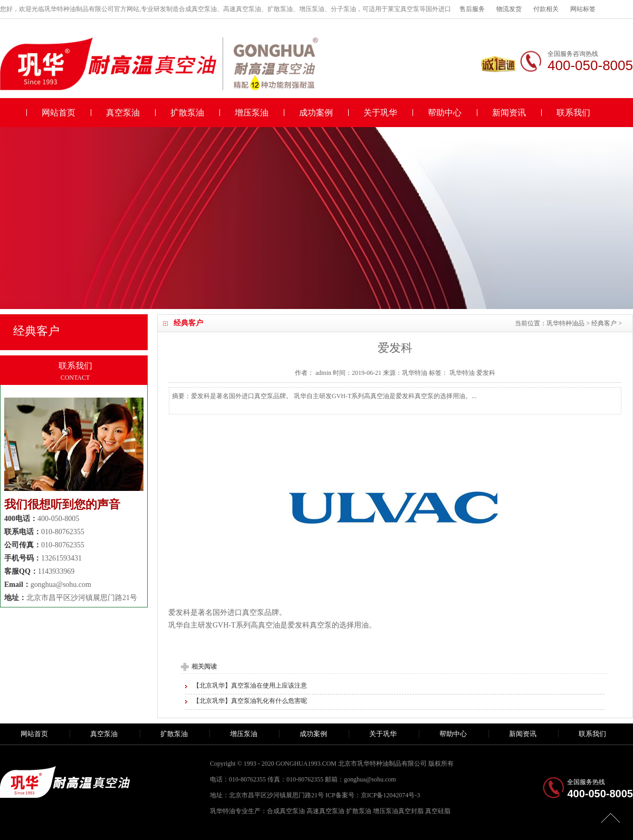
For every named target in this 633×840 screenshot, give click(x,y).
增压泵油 (252, 113)
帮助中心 (445, 113)
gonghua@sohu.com (61, 585)
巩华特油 (462, 373)
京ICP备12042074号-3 (391, 795)
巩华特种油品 (565, 323)
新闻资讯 (509, 113)
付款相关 (546, 9)
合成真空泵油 (286, 811)
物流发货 (509, 9)
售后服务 (472, 9)
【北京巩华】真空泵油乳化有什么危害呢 (250, 701)
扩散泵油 (187, 113)
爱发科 (486, 373)
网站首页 (59, 113)
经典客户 (604, 323)
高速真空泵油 (325, 811)
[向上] (611, 818)
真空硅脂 (438, 811)
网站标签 (583, 9)
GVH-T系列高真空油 (246, 625)
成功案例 (316, 113)
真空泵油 (123, 113)
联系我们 (573, 113)
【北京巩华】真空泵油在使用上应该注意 (250, 685)
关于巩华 (380, 113)
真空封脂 (411, 811)
